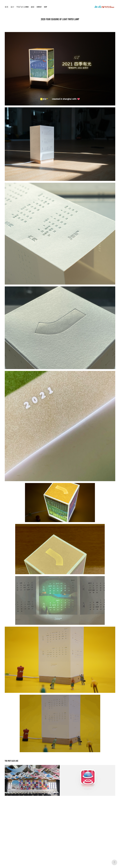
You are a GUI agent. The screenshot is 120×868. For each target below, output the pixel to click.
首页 (7, 7)
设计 (12, 7)
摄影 (33, 7)
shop (46, 7)
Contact (39, 7)
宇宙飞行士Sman (22, 7)
